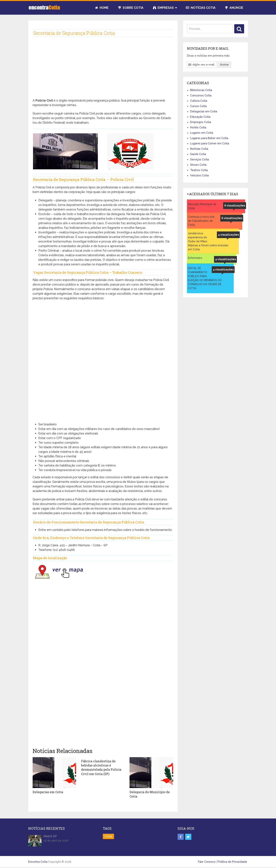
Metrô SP (50, 836)
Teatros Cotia (199, 170)
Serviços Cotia (200, 159)
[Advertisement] (103, 71)
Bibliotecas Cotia (201, 90)
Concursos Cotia (201, 95)
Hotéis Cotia (198, 127)
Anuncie (234, 8)
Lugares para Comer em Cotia (210, 143)
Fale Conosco (207, 862)
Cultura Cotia (199, 101)
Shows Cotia (198, 165)
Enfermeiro (195, 258)
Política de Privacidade (232, 862)
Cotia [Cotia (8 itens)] (108, 836)
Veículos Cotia (199, 175)
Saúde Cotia (198, 154)
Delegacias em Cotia (48, 792)
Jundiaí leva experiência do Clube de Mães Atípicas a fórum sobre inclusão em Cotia (208, 241)
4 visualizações (228, 235)
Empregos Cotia (201, 122)
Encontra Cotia (38, 862)
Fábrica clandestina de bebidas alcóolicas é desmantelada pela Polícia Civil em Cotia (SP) (101, 767)
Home (102, 8)
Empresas (163, 8)
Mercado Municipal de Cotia (202, 206)
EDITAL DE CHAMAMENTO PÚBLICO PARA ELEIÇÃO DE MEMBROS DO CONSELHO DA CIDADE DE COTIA (205, 278)
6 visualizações (235, 206)
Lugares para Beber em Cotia (209, 138)
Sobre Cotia (131, 8)
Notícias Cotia (201, 8)
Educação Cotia (200, 117)
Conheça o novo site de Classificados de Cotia (201, 221)
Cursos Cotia (198, 106)
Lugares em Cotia (202, 133)
